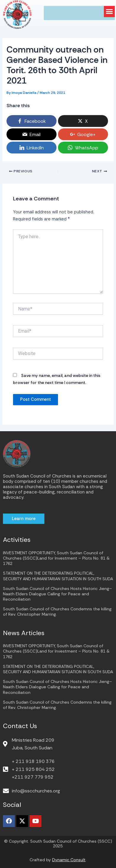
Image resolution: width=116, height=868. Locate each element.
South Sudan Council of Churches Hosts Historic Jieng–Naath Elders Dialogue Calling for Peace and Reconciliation (57, 594)
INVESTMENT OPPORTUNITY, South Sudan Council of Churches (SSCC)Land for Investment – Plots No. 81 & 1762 (56, 558)
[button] (109, 12)
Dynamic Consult (69, 860)
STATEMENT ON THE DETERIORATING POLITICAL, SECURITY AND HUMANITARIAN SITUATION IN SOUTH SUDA (58, 576)
